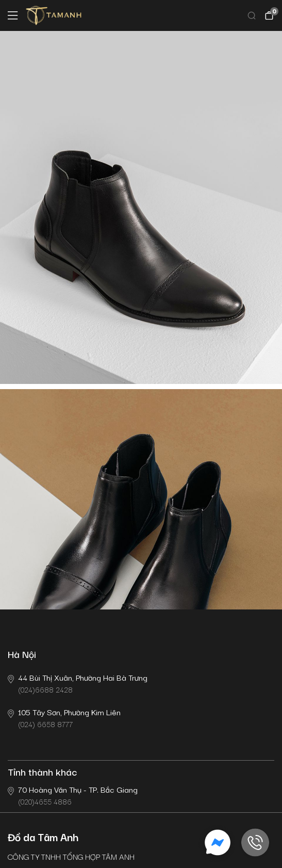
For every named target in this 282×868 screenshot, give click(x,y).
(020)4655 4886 (73, 795)
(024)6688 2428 (78, 683)
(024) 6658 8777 (64, 718)
